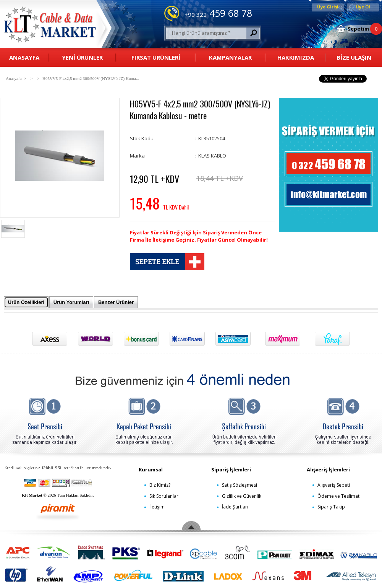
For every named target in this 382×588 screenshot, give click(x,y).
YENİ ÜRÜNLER (82, 57)
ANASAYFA (24, 57)
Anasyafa (14, 78)
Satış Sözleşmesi (240, 485)
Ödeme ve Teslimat (338, 496)
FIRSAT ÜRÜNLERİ (156, 57)
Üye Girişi (328, 7)
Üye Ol (363, 7)
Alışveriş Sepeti (334, 485)
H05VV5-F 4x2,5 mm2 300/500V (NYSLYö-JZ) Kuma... (91, 78)
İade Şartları (235, 507)
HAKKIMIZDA (296, 57)
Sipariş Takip (331, 507)
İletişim (157, 507)
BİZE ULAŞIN (354, 57)
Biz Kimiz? (160, 485)
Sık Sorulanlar (164, 496)
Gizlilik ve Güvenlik (242, 496)
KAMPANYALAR (230, 57)
